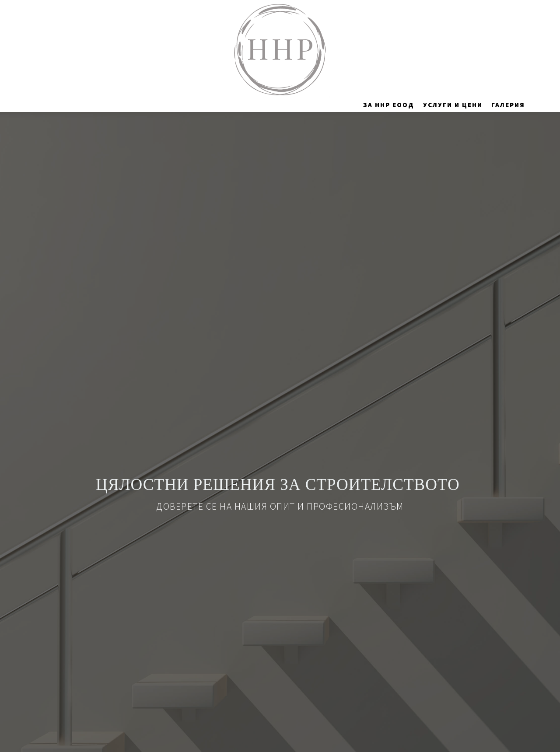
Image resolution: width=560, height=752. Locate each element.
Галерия (508, 105)
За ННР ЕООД (389, 105)
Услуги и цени (453, 105)
